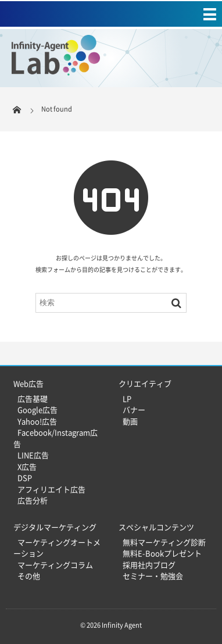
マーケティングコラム (55, 565)
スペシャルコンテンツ (156, 527)
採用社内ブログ (149, 565)
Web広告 (28, 383)
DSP (25, 477)
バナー (134, 409)
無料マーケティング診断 (164, 542)
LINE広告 (33, 455)
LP (127, 398)
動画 (130, 421)
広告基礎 (33, 398)
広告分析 (33, 500)
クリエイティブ (145, 383)
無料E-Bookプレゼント (162, 553)
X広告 (27, 466)
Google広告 (37, 409)
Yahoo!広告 (37, 421)
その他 (29, 576)
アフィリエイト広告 (51, 489)
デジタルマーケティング (55, 527)
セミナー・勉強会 (153, 576)
